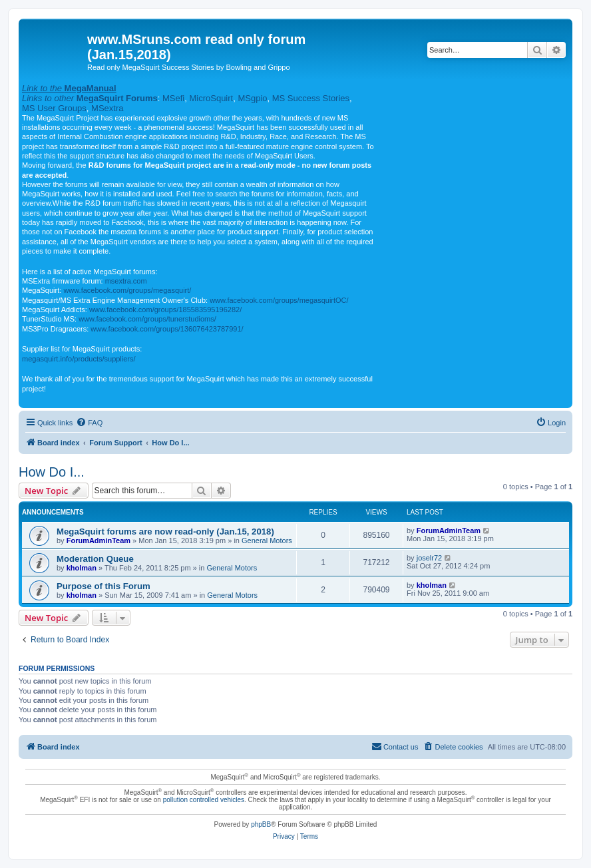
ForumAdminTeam (98, 541)
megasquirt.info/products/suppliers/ (79, 359)
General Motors (267, 541)
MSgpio (252, 98)
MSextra (107, 108)
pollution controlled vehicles (204, 800)
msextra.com (126, 281)
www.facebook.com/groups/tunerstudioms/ (147, 319)
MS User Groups (54, 108)
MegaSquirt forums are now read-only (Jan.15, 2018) (165, 532)
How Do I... (52, 472)
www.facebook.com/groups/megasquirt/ (127, 290)
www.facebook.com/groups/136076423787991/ (167, 329)
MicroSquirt (211, 98)
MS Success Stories (311, 98)
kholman (82, 568)
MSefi (173, 98)
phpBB (261, 824)
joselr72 (430, 558)
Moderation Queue (95, 559)
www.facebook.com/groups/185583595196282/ (165, 310)
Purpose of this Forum (103, 586)
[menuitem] (89, 423)
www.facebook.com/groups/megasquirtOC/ (279, 300)
